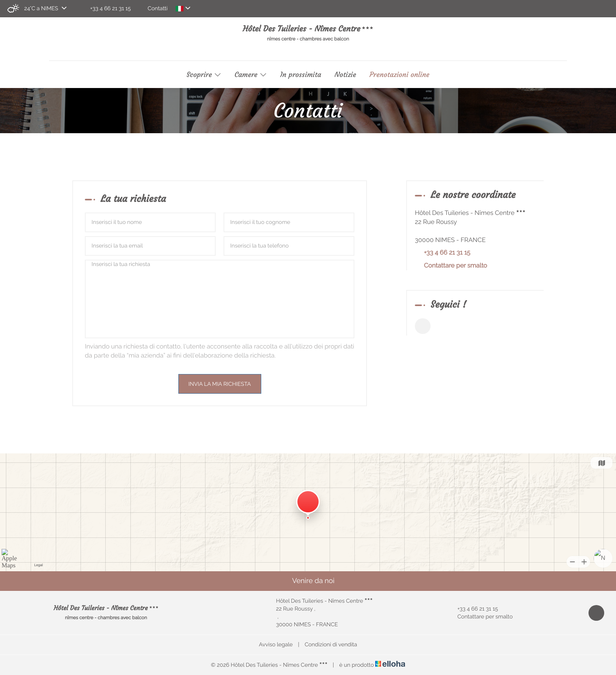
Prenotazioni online (400, 75)
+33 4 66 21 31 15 (473, 609)
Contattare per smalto (456, 265)
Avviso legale (276, 645)
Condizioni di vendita (331, 645)
